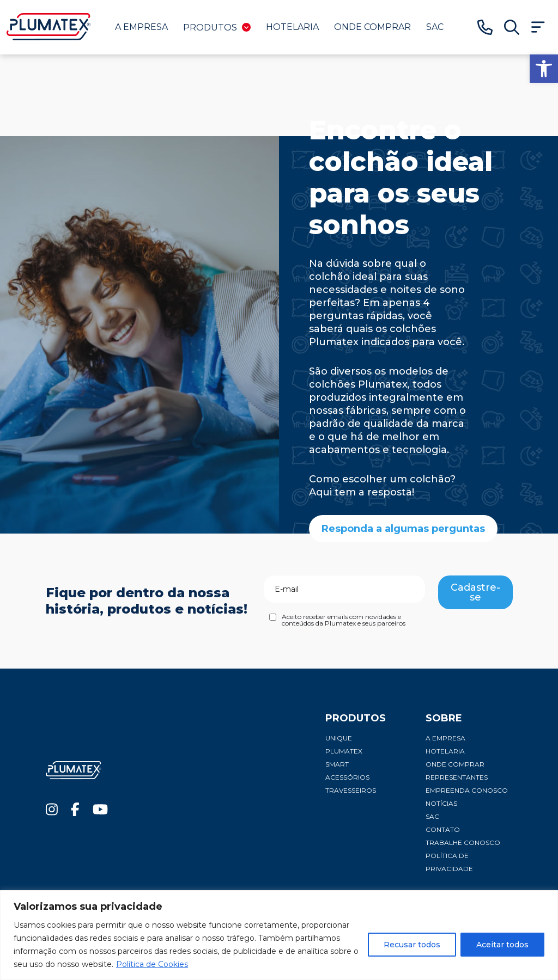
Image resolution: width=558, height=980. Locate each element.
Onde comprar (372, 27)
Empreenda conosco (467, 790)
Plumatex (344, 751)
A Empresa (141, 27)
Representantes (457, 777)
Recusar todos (412, 945)
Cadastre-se (475, 592)
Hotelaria (292, 27)
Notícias (441, 803)
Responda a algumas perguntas (403, 529)
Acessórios (347, 777)
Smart (337, 764)
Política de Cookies (152, 964)
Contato (443, 829)
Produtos (217, 27)
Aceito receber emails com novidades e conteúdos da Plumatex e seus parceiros (344, 620)
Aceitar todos (502, 945)
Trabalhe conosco (463, 843)
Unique (339, 738)
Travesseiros (351, 790)
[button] (544, 69)
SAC (435, 27)
